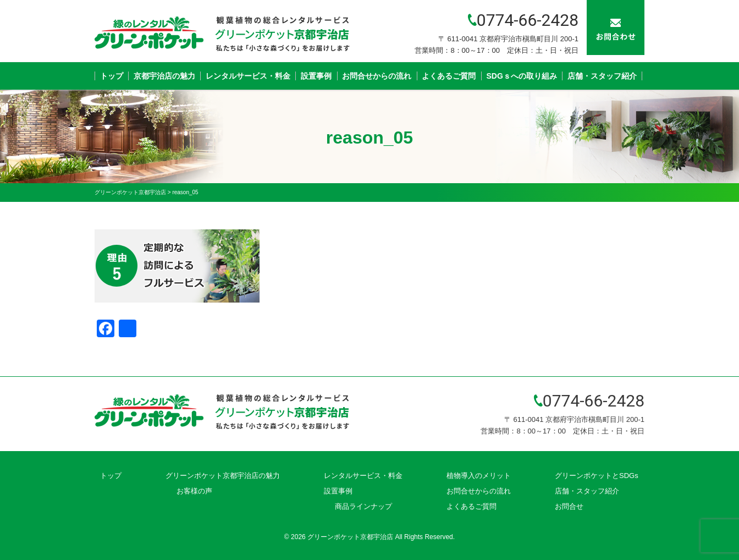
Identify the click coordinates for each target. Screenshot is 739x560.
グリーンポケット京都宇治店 (350, 537)
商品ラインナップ (363, 506)
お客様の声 (194, 491)
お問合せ (569, 506)
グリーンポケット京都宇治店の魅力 (223, 476)
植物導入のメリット (479, 476)
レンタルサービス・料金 (248, 76)
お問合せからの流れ (377, 76)
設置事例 (316, 76)
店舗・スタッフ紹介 (602, 76)
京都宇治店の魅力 (164, 76)
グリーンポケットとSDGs (597, 476)
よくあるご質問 (449, 76)
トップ (112, 76)
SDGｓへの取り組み (522, 76)
